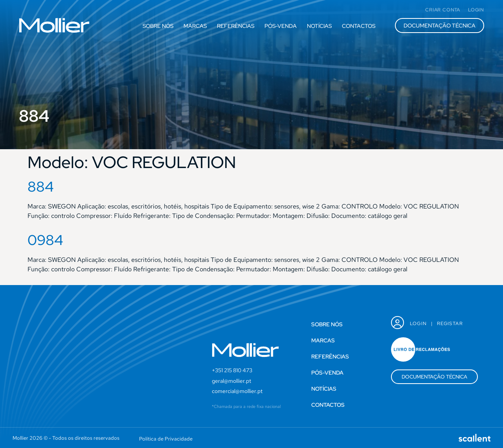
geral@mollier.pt (231, 381)
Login (419, 324)
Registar (450, 324)
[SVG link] (54, 25)
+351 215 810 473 (232, 370)
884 (41, 187)
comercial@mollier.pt (237, 391)
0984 (45, 240)
